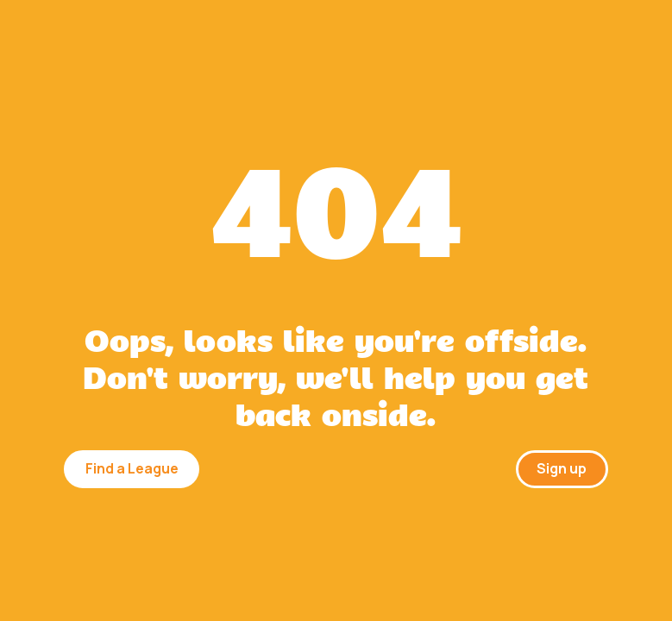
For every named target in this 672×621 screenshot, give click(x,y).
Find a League (132, 468)
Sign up (562, 468)
